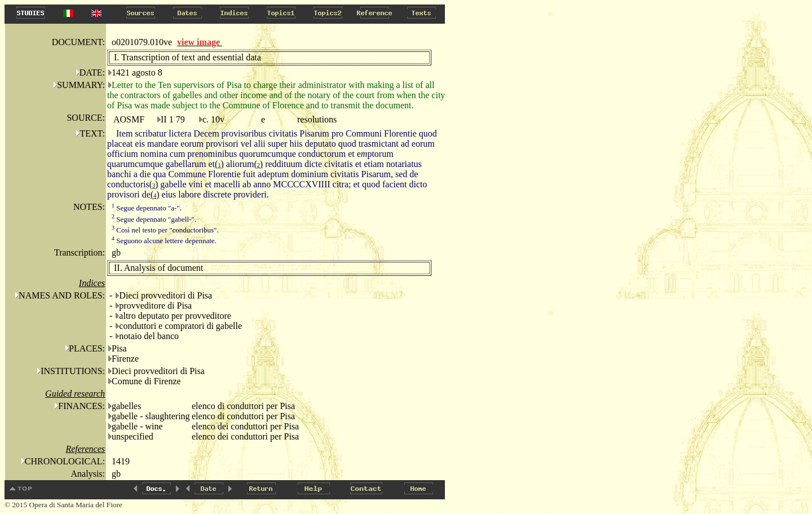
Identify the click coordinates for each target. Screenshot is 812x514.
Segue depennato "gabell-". (154, 219)
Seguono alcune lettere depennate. (164, 241)
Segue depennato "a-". (147, 208)
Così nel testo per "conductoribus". (165, 230)
